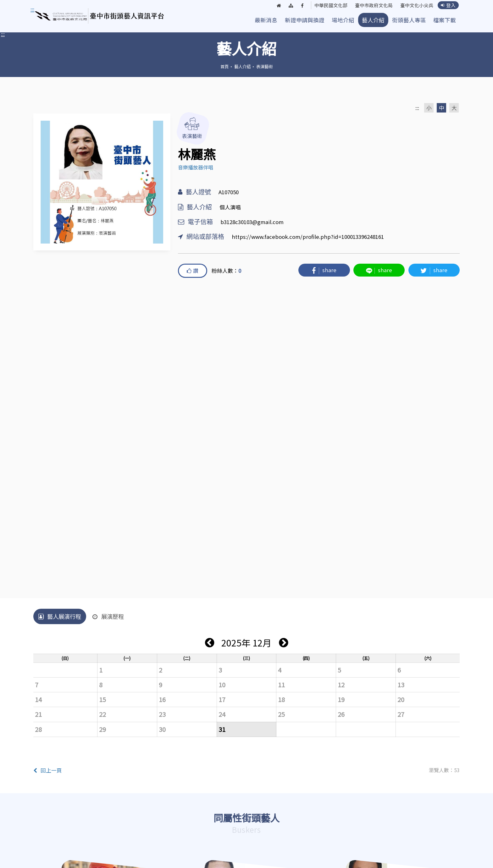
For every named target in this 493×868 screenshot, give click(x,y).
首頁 (224, 66)
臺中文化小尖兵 (415, 6)
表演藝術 (264, 66)
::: (3, 34)
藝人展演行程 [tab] (60, 616)
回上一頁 (48, 770)
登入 (448, 5)
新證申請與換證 (305, 20)
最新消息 (266, 20)
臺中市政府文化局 (370, 6)
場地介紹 (343, 20)
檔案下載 (445, 20)
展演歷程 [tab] (108, 616)
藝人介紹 (373, 20)
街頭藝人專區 (409, 20)
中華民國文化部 (324, 6)
